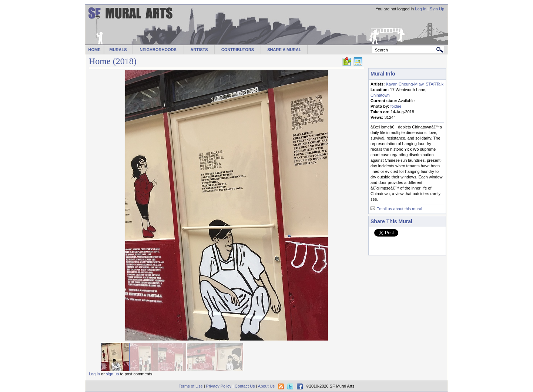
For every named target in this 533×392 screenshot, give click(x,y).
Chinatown (380, 95)
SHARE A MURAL (284, 50)
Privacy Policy (219, 386)
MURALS (118, 50)
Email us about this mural (399, 209)
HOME (95, 50)
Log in (94, 374)
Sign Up (437, 9)
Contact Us (245, 386)
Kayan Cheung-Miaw (405, 84)
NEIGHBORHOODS (158, 50)
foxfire (396, 106)
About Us (266, 386)
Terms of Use (191, 386)
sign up (112, 374)
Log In (421, 9)
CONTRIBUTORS (238, 50)
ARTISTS (199, 50)
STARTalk (435, 84)
